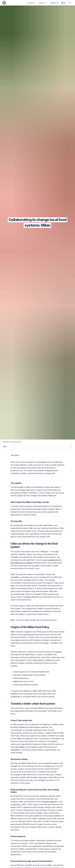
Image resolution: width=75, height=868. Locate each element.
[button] (37, 446)
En (63, 3)
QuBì (21, 747)
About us (43, 3)
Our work (32, 3)
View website (15, 455)
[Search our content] (70, 3)
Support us (55, 3)
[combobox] (37, 446)
